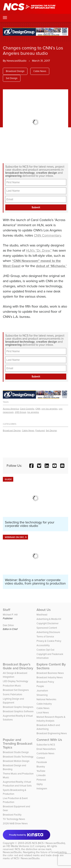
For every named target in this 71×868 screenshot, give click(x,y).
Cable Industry (44, 704)
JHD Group (20, 412)
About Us (44, 610)
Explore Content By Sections (51, 666)
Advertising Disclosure (48, 632)
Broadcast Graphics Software (18, 711)
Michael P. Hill (10, 615)
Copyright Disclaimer (48, 623)
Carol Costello (27, 409)
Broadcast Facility (12, 815)
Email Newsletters (46, 749)
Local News (43, 713)
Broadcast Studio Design (16, 752)
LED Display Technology (15, 681)
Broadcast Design (15, 71)
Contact (41, 758)
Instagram (42, 788)
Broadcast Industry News (50, 677)
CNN (38, 409)
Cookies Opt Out (45, 650)
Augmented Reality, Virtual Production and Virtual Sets (17, 784)
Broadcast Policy (45, 682)
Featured (40, 430)
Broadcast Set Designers (16, 690)
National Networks (46, 699)
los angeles (33, 412)
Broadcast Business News (50, 673)
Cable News (40, 71)
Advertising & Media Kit (49, 619)
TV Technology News (14, 819)
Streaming (42, 695)
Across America (11, 409)
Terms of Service (45, 637)
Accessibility (43, 645)
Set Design (12, 78)
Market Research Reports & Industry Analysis (51, 719)
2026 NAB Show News (15, 823)
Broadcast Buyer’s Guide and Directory (18, 666)
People (40, 686)
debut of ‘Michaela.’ (51, 266)
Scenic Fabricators (12, 694)
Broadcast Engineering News (52, 733)
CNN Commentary (47, 235)
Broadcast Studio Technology (18, 757)
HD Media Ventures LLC (20, 846)
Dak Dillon (8, 625)
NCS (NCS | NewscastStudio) (48, 843)
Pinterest (41, 780)
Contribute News (45, 753)
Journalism (42, 691)
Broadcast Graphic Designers (18, 707)
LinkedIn (41, 775)
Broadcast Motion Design (16, 761)
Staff (7, 610)
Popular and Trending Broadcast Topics (18, 744)
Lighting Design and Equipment (13, 701)
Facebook (42, 762)
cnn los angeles (50, 409)
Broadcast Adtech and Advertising (48, 727)
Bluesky (41, 767)
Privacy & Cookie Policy (49, 641)
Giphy (40, 784)
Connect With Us (49, 740)
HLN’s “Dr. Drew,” (39, 250)
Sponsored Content (47, 628)
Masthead (42, 615)
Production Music (12, 686)
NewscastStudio (17, 61)
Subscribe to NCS (46, 745)
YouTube (41, 771)
